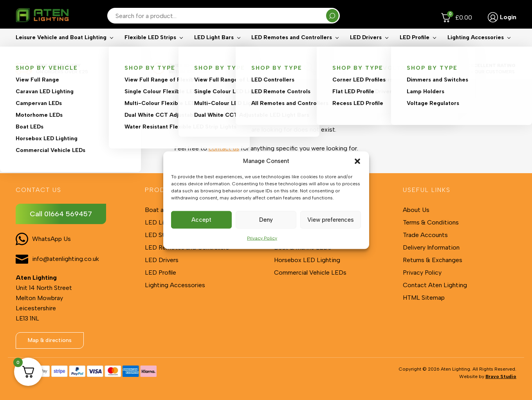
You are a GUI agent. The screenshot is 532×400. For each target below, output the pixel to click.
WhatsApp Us (51, 239)
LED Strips (160, 235)
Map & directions (50, 340)
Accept (201, 220)
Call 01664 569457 (61, 214)
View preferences (331, 220)
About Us (416, 210)
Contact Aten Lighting (435, 285)
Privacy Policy (262, 238)
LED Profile (415, 49)
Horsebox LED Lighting (307, 260)
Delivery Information (431, 247)
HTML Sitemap (424, 298)
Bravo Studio (501, 376)
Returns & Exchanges (433, 260)
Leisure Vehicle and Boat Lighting (61, 49)
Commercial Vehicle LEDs (310, 272)
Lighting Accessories (476, 49)
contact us (224, 148)
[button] (357, 161)
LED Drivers (366, 49)
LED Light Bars (214, 49)
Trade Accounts (425, 235)
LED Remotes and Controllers (292, 49)
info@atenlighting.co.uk (66, 259)
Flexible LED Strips (150, 49)
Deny (266, 220)
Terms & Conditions (431, 222)
